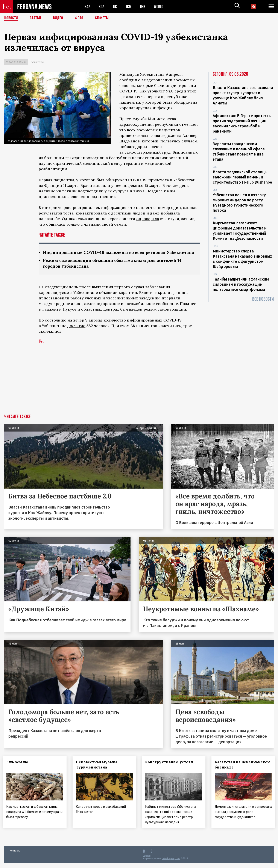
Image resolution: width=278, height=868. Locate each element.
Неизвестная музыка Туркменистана (98, 770)
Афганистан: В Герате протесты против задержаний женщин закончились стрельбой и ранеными (242, 123)
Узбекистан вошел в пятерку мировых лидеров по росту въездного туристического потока (239, 202)
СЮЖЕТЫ (102, 18)
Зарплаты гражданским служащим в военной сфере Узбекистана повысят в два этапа (239, 151)
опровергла (148, 219)
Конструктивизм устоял (171, 768)
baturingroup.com (171, 863)
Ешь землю (18, 768)
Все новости (263, 299)
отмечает (188, 124)
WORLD (160, 7)
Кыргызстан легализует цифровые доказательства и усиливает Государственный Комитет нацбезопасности (240, 231)
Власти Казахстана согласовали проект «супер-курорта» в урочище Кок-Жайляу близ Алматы (243, 95)
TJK (115, 7)
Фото (79, 18)
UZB (144, 7)
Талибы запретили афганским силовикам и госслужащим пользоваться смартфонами (241, 284)
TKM (129, 7)
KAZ (87, 7)
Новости (11, 18)
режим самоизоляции (165, 315)
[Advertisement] (139, 388)
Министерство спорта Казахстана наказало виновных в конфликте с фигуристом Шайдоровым (242, 259)
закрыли (162, 298)
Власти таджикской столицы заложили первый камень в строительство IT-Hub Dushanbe (242, 177)
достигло (76, 331)
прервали (171, 304)
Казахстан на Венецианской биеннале (243, 770)
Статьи (36, 18)
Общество (37, 62)
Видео (58, 18)
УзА (169, 91)
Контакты (15, 855)
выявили (102, 185)
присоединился (54, 197)
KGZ (102, 7)
